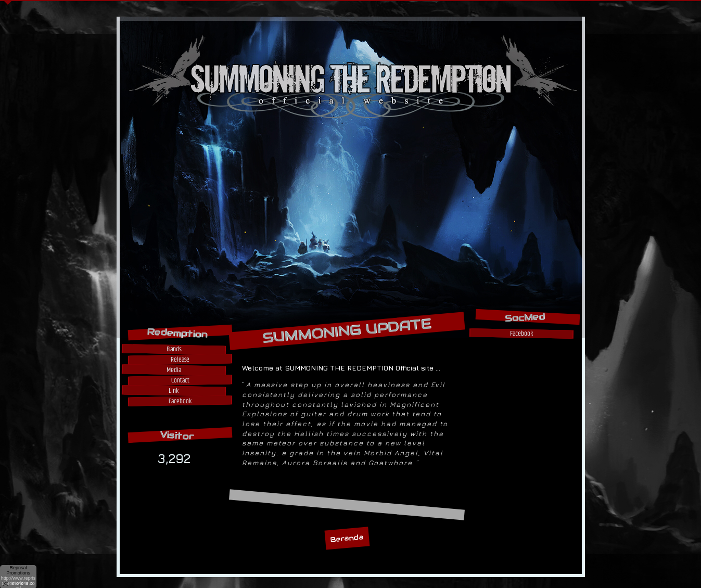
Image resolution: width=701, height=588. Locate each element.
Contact (180, 380)
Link (174, 391)
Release (180, 359)
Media (173, 370)
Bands (173, 349)
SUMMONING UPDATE (347, 331)
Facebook (180, 401)
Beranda (346, 538)
